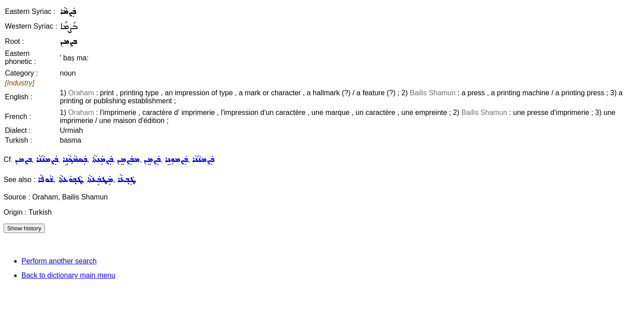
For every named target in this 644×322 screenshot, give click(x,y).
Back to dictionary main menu (68, 275)
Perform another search (59, 261)
